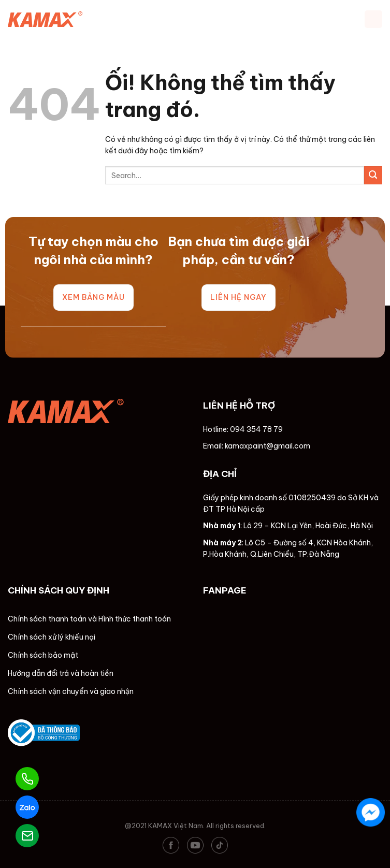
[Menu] (373, 19)
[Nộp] (373, 175)
